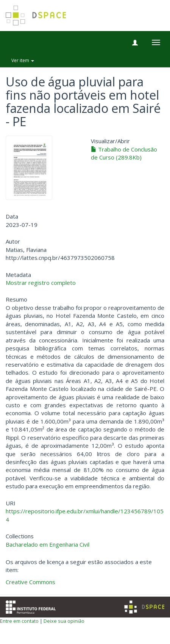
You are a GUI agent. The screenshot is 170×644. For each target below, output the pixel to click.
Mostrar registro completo (41, 283)
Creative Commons (30, 582)
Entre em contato (19, 621)
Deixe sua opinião (64, 621)
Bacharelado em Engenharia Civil (48, 544)
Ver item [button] (23, 60)
